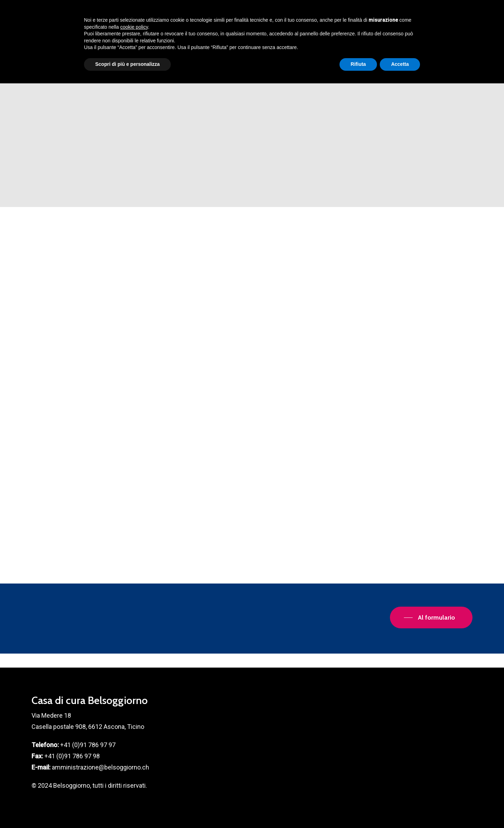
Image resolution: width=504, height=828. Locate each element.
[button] (431, 617)
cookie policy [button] (134, 772)
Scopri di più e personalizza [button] (127, 809)
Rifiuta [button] (358, 809)
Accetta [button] (400, 809)
